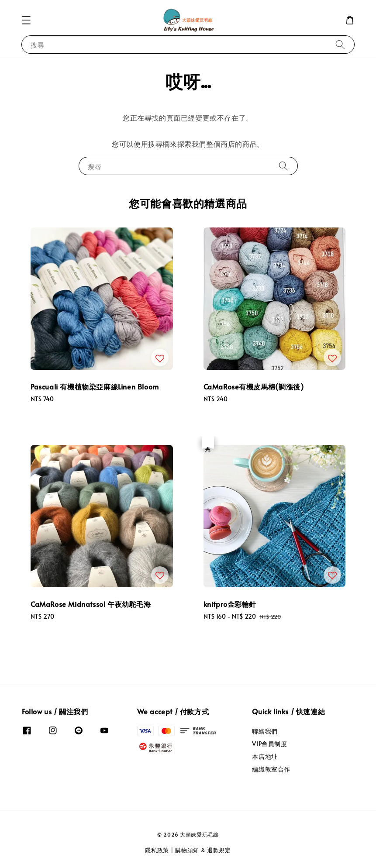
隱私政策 (157, 850)
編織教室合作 (271, 769)
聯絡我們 (265, 731)
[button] (26, 20)
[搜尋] (340, 44)
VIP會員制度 (269, 744)
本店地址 (265, 756)
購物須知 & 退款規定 (203, 850)
